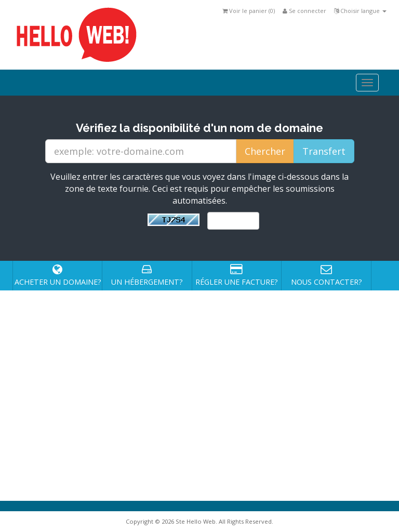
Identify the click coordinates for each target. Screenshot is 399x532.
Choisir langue (360, 11)
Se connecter (304, 11)
